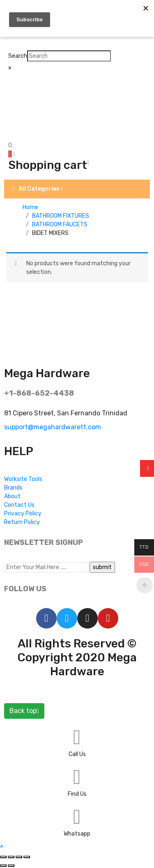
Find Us (77, 794)
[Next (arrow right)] (11, 866)
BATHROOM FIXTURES (61, 216)
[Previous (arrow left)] (3, 866)
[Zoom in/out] (27, 857)
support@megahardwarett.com (53, 427)
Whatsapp (77, 834)
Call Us (77, 754)
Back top (24, 711)
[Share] (11, 857)
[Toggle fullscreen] (19, 857)
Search (18, 56)
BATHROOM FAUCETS (60, 224)
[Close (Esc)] (3, 857)
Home (30, 207)
